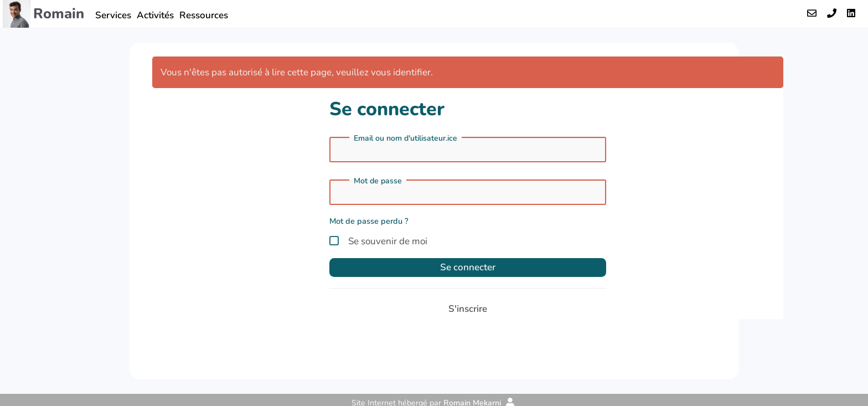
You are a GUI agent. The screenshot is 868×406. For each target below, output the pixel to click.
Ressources (204, 15)
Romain (59, 14)
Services (113, 15)
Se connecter (468, 267)
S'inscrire (468, 309)
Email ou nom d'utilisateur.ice (405, 138)
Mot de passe (378, 181)
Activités (155, 15)
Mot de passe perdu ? (369, 221)
